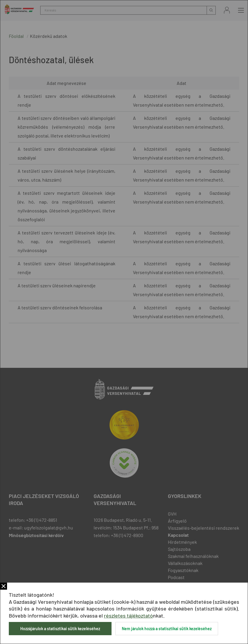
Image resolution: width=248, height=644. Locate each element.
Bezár (4, 586)
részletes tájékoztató (128, 616)
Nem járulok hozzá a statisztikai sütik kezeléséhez (167, 629)
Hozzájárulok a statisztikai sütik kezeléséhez (60, 629)
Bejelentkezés (227, 10)
